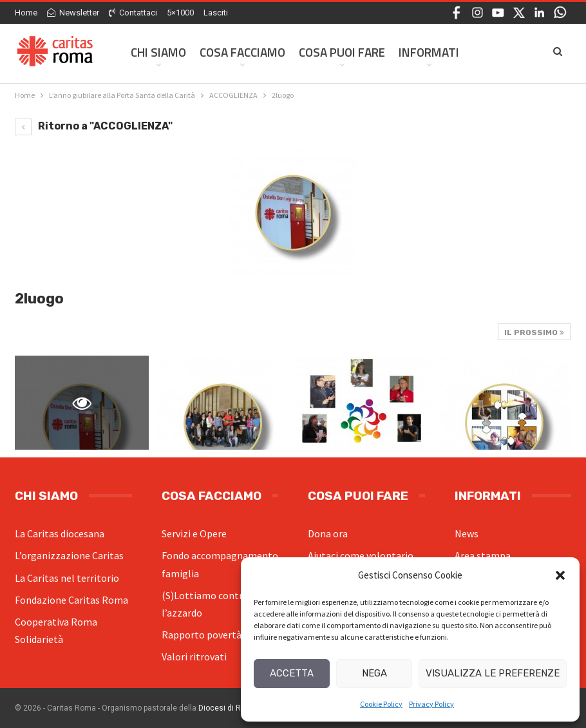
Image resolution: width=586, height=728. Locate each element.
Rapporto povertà (202, 635)
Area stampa (483, 555)
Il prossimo (534, 332)
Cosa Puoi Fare (342, 52)
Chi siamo (158, 52)
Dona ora (328, 533)
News (467, 533)
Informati (429, 52)
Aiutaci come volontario (361, 555)
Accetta (292, 673)
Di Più (488, 52)
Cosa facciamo (242, 52)
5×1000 (180, 13)
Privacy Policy (431, 704)
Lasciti (216, 13)
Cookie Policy (381, 704)
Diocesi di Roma (228, 708)
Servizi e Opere (194, 533)
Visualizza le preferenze (493, 673)
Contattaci (133, 13)
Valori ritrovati (194, 656)
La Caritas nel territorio (67, 578)
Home (26, 13)
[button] (560, 575)
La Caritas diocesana (60, 533)
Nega (374, 673)
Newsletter (73, 13)
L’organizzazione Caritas (69, 555)
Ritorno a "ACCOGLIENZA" (94, 126)
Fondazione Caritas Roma (71, 600)
